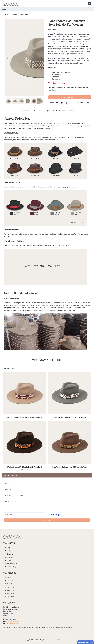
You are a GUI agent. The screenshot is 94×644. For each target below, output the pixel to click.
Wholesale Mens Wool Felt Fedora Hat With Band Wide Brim (24, 468)
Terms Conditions (13, 564)
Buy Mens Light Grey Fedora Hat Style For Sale (70, 417)
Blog (9, 548)
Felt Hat (14, 14)
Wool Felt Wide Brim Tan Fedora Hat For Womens (24, 417)
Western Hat (11, 590)
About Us (10, 557)
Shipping (10, 554)
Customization (25, 111)
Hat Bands (10, 597)
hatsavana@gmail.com (12, 623)
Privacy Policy (12, 567)
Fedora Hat (24, 14)
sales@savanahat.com (12, 621)
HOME (7, 14)
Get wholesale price (85, 642)
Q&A (48, 111)
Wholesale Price (59, 111)
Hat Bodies (11, 593)
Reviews (71, 111)
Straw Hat (10, 581)
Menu (47, 9)
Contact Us (11, 560)
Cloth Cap (10, 584)
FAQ (8, 551)
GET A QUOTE (70, 97)
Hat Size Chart (84, 102)
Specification (39, 111)
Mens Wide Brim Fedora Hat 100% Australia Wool (70, 467)
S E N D (47, 520)
